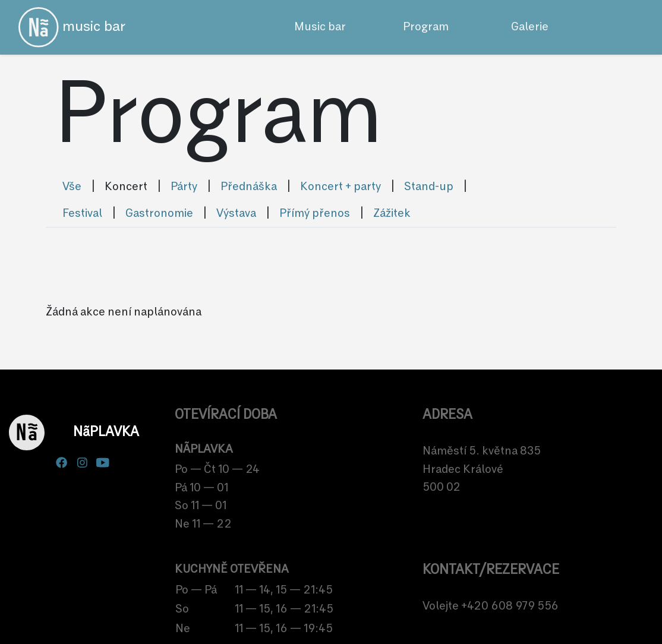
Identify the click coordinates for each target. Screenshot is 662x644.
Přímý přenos (315, 214)
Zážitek (392, 214)
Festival (82, 214)
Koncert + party (341, 187)
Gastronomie (159, 214)
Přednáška (249, 187)
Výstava (236, 214)
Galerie (530, 27)
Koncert (126, 187)
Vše (72, 187)
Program (426, 27)
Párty (184, 187)
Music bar (320, 27)
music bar (72, 27)
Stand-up (429, 187)
